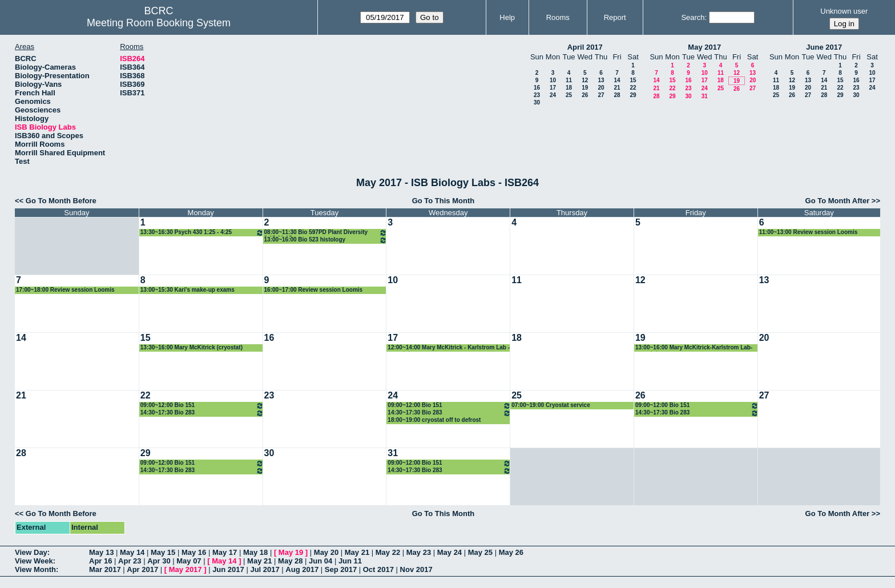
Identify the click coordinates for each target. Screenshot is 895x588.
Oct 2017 (378, 569)
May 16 (194, 552)
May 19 (291, 552)
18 (569, 88)
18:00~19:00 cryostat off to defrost (434, 420)
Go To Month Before (61, 201)
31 (705, 96)
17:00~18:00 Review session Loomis (65, 290)
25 (569, 95)
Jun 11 (350, 561)
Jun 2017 (228, 569)
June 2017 (824, 47)
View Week (34, 561)
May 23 (419, 552)
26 (585, 95)
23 (537, 95)
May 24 (449, 552)
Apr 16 (100, 561)
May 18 (255, 552)
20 (601, 88)
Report (615, 17)
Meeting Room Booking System (159, 23)
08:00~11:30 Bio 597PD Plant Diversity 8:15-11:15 (326, 233)
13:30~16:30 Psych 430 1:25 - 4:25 (202, 233)
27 (601, 95)
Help (507, 17)
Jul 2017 (265, 569)
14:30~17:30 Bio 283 (202, 413)
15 (633, 80)
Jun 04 (320, 561)
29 (633, 95)
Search (693, 17)
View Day (31, 552)
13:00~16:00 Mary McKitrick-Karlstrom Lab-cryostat (694, 348)
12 (585, 80)
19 (585, 88)
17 (553, 88)
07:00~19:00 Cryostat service (551, 405)
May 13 (101, 552)
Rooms (558, 17)
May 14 (132, 552)
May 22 (388, 552)
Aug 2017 (302, 569)
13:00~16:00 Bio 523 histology (326, 240)
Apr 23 (130, 561)
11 (569, 80)
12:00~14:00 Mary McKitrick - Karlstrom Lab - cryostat (449, 348)
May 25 (480, 552)
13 (601, 80)
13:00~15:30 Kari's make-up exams (188, 290)
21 (617, 88)
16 (537, 88)
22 (633, 88)
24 (553, 95)
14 (617, 80)
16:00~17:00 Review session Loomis (314, 290)
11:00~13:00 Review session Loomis (809, 232)
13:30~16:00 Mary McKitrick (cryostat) (192, 347)
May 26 (511, 552)
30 (537, 102)
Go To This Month (444, 201)
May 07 (189, 561)
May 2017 (704, 47)
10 (553, 80)
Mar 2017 (105, 569)
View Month (35, 569)
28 (617, 95)
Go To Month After (838, 201)
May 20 (326, 552)
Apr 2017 (142, 569)
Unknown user (844, 11)
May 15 (163, 552)
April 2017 (585, 47)
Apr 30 (159, 561)
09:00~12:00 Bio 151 (202, 406)
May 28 (290, 561)
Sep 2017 (341, 569)
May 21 (357, 552)
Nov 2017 (416, 569)
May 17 (225, 552)
